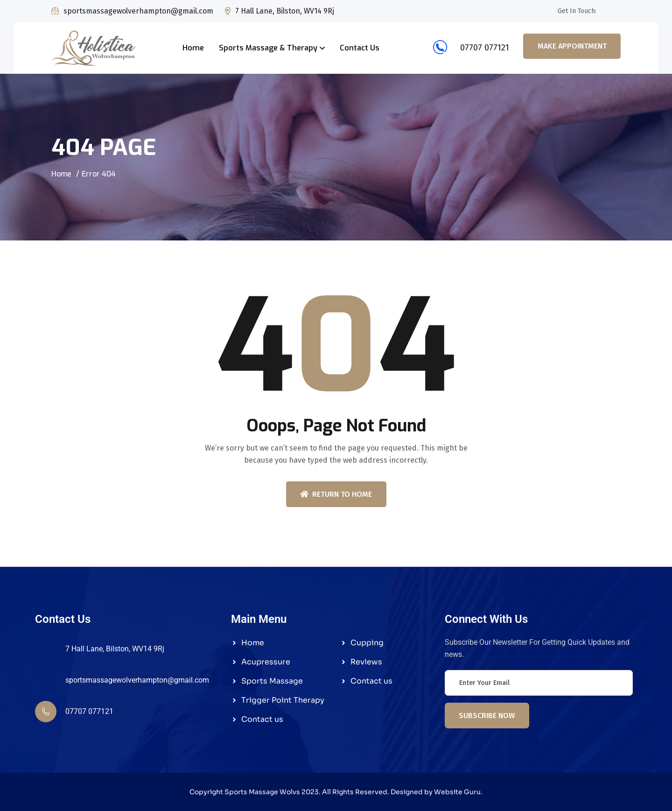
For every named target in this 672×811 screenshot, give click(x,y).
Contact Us (360, 48)
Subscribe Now (487, 716)
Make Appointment (572, 46)
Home (193, 48)
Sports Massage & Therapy (268, 48)
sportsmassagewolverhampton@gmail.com (138, 11)
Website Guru (457, 792)
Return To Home (336, 494)
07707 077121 (468, 48)
